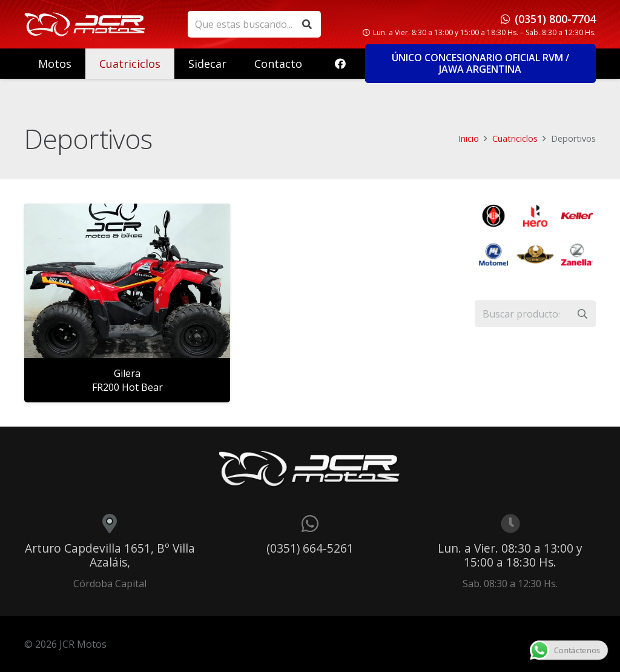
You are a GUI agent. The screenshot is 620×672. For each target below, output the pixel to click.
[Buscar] (307, 25)
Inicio (469, 138)
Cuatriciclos (515, 138)
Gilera (127, 373)
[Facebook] (340, 64)
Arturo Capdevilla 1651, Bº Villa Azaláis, (110, 555)
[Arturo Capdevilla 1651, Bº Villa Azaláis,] (110, 524)
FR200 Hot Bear (127, 387)
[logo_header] (85, 24)
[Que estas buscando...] (254, 25)
